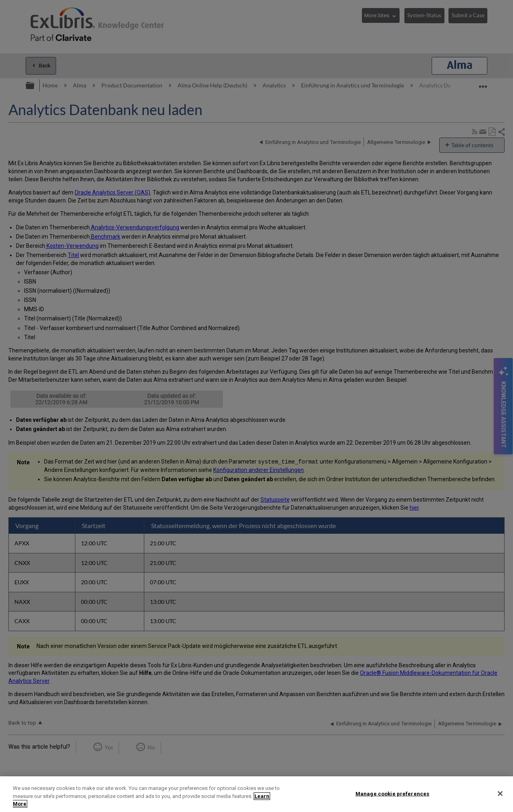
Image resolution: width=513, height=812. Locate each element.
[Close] (500, 794)
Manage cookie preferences (392, 793)
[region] (256, 794)
